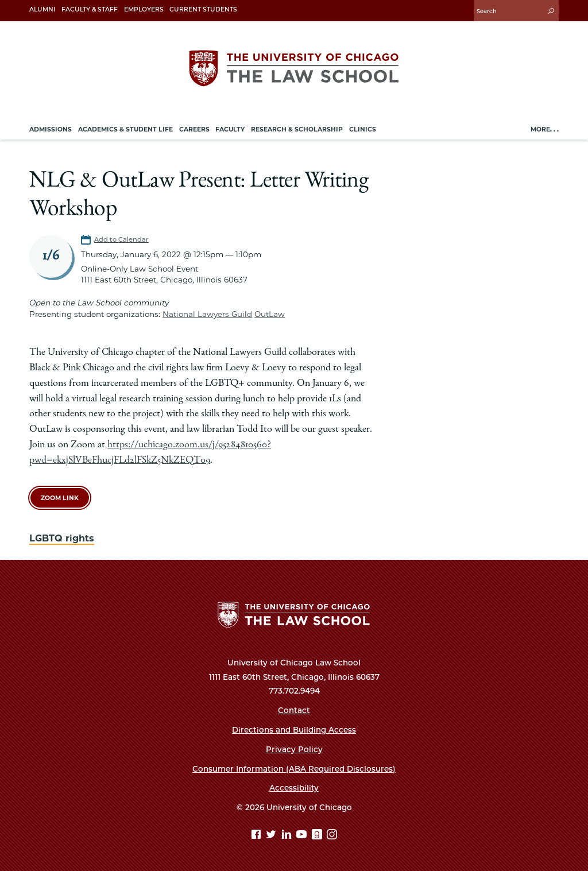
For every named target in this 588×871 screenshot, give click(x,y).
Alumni (42, 9)
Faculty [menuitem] (230, 129)
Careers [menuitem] (194, 129)
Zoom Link (60, 498)
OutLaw (270, 314)
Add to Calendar (121, 239)
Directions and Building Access (294, 730)
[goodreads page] (318, 836)
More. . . (545, 129)
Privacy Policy (294, 749)
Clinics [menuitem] (363, 129)
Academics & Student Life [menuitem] (125, 129)
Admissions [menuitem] (51, 129)
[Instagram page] (332, 836)
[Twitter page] (272, 836)
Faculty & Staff (90, 9)
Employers (144, 9)
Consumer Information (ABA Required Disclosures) (294, 769)
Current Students (203, 9)
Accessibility (294, 788)
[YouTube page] (303, 836)
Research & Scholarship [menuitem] (297, 129)
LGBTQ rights (62, 538)
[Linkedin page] (288, 836)
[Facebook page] (258, 836)
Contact (294, 710)
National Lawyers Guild (207, 314)
